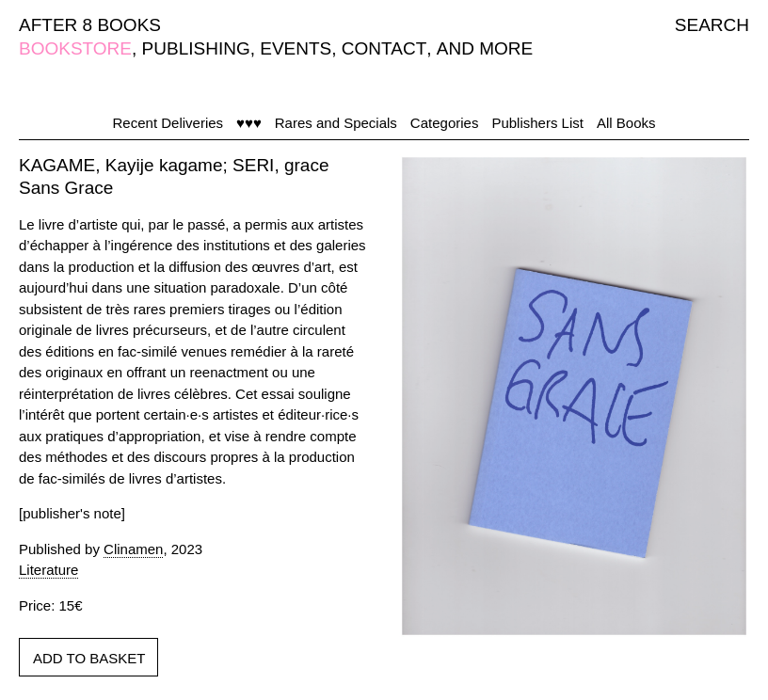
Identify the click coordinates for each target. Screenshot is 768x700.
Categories (445, 123)
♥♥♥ (249, 123)
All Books (626, 123)
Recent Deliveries (168, 123)
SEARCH (712, 25)
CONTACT (384, 48)
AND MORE (485, 48)
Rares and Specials (336, 123)
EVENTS (296, 48)
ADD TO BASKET (89, 658)
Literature (48, 570)
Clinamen (133, 549)
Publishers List (537, 123)
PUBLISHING (196, 48)
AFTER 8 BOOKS (90, 25)
